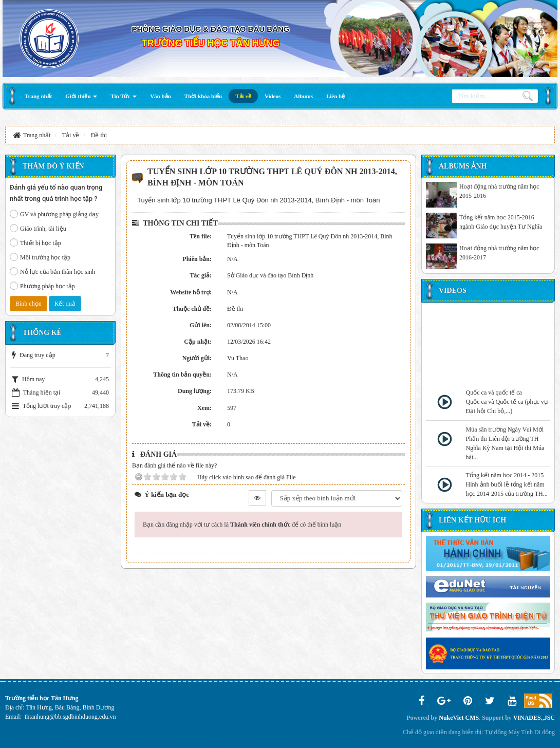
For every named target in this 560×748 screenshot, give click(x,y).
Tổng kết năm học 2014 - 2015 (505, 475)
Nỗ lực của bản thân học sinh (52, 271)
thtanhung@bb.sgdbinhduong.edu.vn (70, 717)
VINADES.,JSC (534, 718)
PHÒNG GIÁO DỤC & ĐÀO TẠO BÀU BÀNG (211, 29)
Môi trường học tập (40, 257)
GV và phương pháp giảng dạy (54, 214)
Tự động (496, 732)
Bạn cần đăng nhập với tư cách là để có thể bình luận (242, 525)
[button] (81, 96)
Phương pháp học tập (42, 286)
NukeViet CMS (459, 718)
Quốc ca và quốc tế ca (494, 392)
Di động (545, 732)
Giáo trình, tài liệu (38, 228)
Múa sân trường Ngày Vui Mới (505, 429)
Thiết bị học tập (35, 242)
